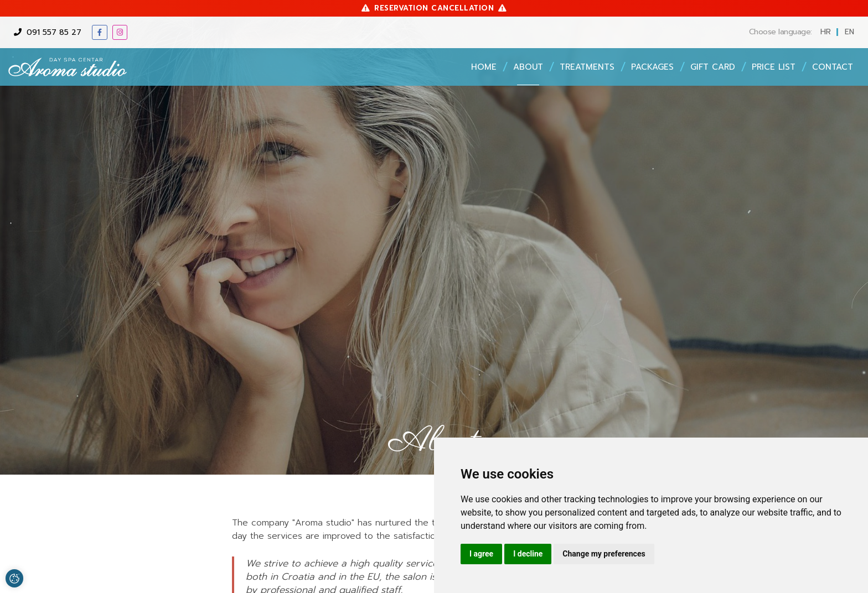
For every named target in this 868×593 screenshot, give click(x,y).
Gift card (713, 67)
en (849, 32)
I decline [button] (528, 554)
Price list (774, 67)
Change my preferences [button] (604, 554)
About (528, 67)
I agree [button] (481, 554)
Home (484, 67)
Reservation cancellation (434, 8)
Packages (652, 67)
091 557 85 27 (48, 32)
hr (826, 32)
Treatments (587, 67)
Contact (833, 67)
